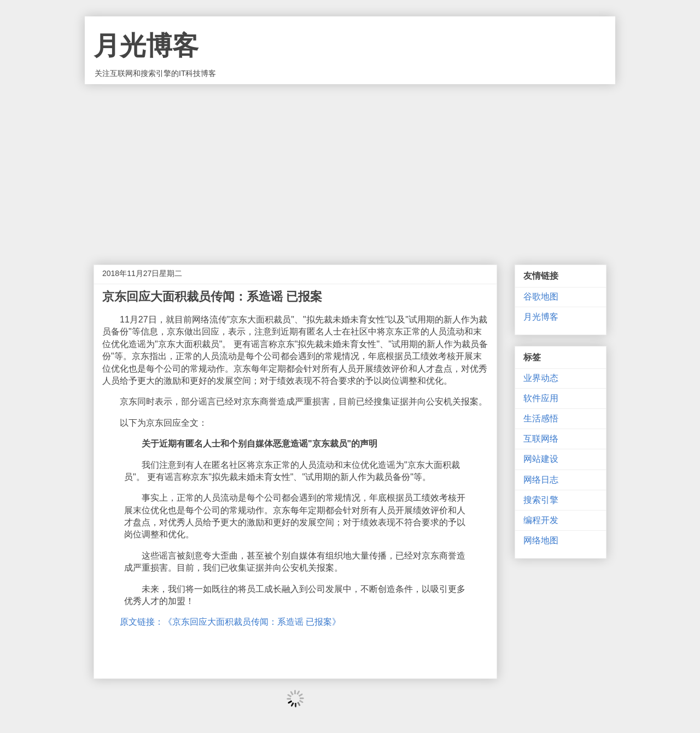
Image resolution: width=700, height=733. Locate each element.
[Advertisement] (350, 166)
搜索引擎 (541, 500)
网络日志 (541, 480)
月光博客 (146, 46)
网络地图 (541, 540)
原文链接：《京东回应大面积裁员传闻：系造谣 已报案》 (230, 622)
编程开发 (541, 520)
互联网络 (541, 439)
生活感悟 (541, 418)
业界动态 (541, 378)
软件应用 (541, 398)
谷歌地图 (541, 297)
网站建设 (541, 459)
